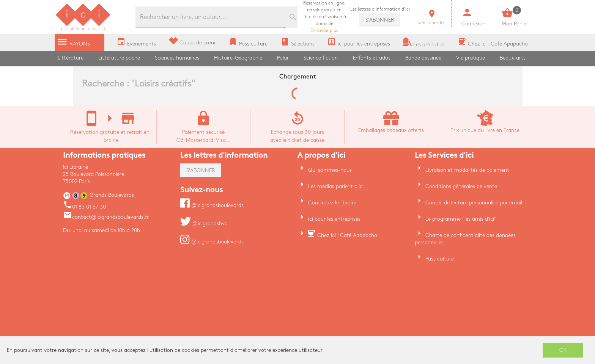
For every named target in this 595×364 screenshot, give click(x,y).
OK (563, 350)
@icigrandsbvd (204, 224)
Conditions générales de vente (461, 186)
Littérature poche (119, 58)
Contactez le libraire (332, 203)
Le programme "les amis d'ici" (461, 219)
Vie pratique (471, 58)
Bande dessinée (423, 58)
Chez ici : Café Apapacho (347, 235)
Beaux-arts (513, 58)
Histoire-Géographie (238, 58)
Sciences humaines (177, 58)
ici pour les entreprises (334, 219)
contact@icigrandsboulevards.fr (106, 217)
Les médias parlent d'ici (336, 186)
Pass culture (440, 259)
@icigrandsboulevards (212, 205)
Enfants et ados (372, 58)
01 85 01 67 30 (84, 207)
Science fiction (321, 58)
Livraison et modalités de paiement (467, 170)
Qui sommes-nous (330, 170)
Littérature (71, 58)
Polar (283, 58)
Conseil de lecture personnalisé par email (474, 203)
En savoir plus (324, 17)
